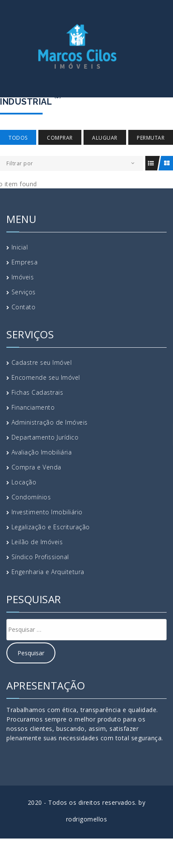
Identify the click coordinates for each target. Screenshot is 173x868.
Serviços (24, 292)
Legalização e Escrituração (51, 527)
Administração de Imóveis (50, 422)
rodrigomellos (87, 819)
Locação (24, 482)
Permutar (151, 138)
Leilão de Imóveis (37, 542)
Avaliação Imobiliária (42, 452)
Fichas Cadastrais (37, 392)
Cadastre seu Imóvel (42, 362)
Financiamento (33, 407)
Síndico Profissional (40, 557)
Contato (24, 307)
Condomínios (31, 497)
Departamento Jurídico (45, 437)
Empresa (25, 262)
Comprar (60, 138)
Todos (18, 138)
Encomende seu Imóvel (46, 377)
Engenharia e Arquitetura (48, 572)
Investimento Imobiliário (47, 512)
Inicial (20, 247)
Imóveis (23, 277)
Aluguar (105, 138)
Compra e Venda (36, 467)
